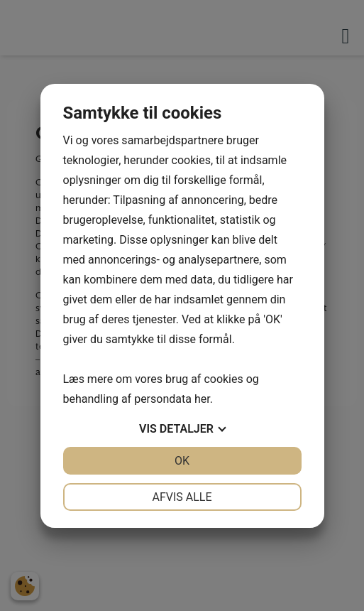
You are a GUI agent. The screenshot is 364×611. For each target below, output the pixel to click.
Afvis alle (182, 497)
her (202, 399)
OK (182, 461)
